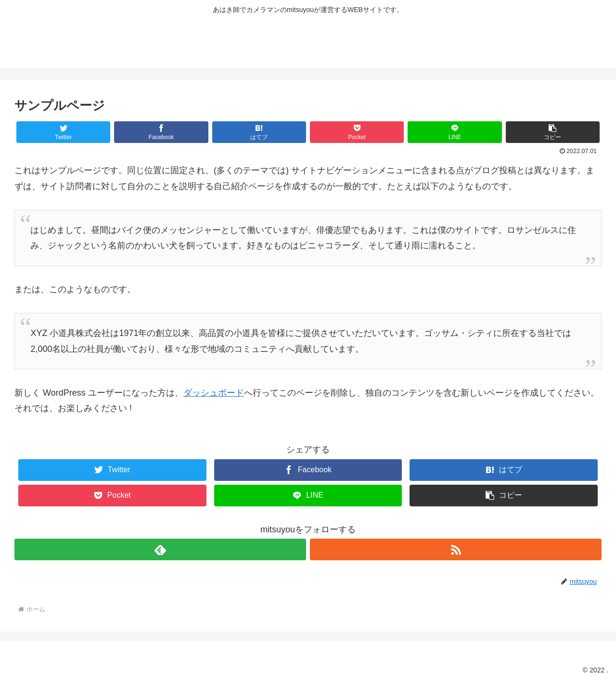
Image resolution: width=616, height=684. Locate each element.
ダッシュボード (214, 393)
